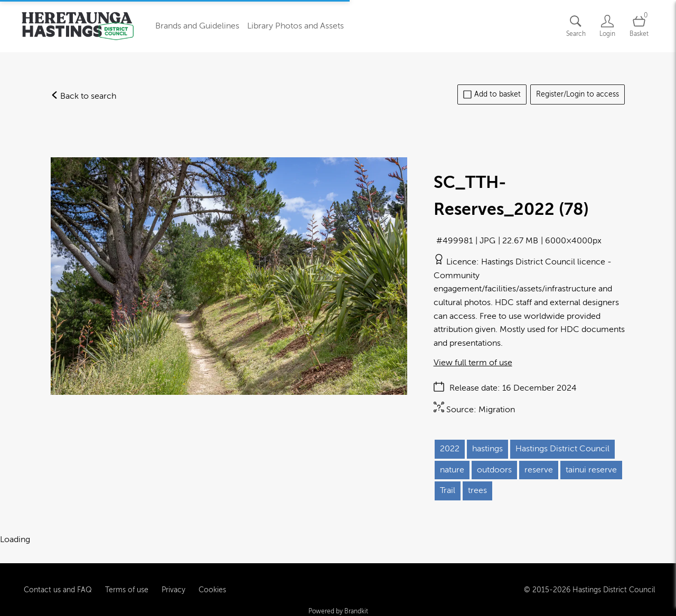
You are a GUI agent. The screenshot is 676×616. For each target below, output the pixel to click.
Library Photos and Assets (295, 26)
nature (452, 470)
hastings (487, 449)
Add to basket (492, 94)
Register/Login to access (578, 94)
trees (477, 490)
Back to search (83, 96)
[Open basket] (639, 26)
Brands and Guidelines (197, 26)
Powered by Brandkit (338, 600)
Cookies (212, 578)
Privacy (173, 578)
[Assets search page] (576, 26)
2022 (450, 449)
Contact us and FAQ (58, 578)
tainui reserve (591, 470)
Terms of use (127, 578)
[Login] (607, 26)
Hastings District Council (562, 449)
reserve (539, 470)
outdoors (494, 470)
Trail (448, 490)
